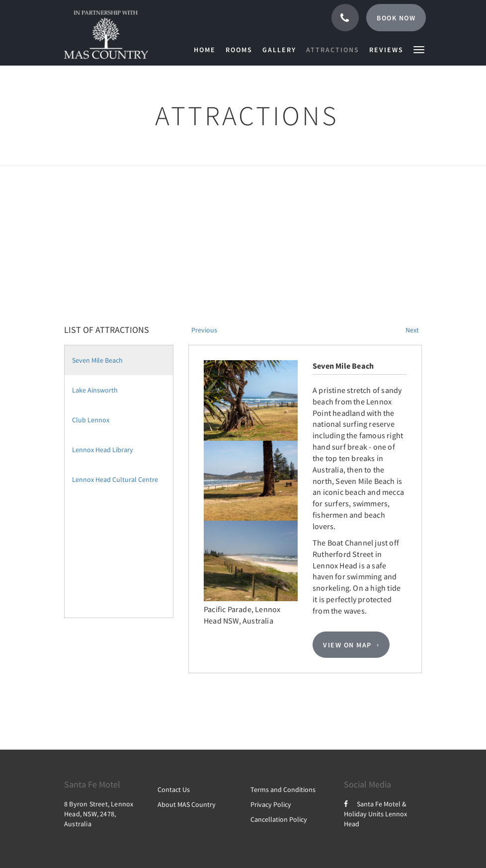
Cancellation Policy (279, 819)
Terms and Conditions (283, 789)
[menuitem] (207, 50)
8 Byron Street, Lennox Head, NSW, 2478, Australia (99, 814)
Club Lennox (91, 420)
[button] (419, 49)
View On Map (347, 645)
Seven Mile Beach (97, 360)
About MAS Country (187, 804)
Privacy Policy (271, 804)
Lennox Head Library (103, 450)
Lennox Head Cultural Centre (115, 479)
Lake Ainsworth (95, 390)
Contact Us (174, 789)
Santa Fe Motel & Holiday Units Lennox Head (375, 814)
